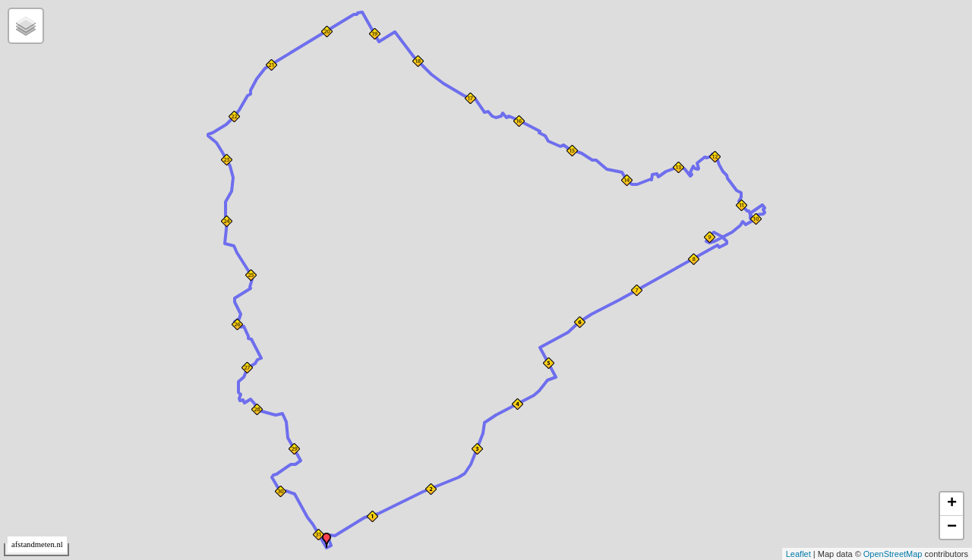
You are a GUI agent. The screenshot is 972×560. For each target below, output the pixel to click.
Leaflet (798, 554)
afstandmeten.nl (37, 544)
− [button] (952, 527)
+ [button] (952, 504)
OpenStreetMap (893, 554)
